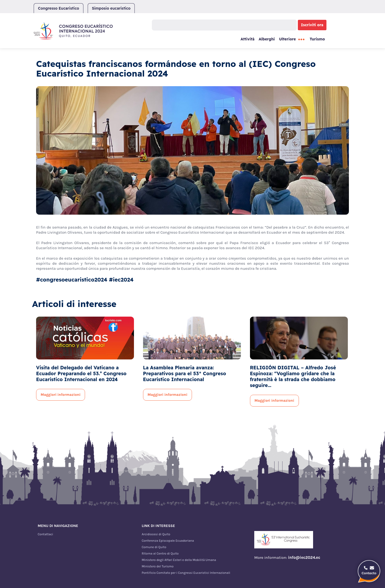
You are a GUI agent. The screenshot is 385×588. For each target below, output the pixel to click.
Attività (248, 39)
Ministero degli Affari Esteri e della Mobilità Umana (179, 560)
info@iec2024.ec (304, 557)
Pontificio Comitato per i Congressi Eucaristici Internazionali (186, 573)
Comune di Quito (154, 547)
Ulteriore (288, 39)
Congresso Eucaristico (59, 8)
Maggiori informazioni (61, 395)
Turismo (317, 39)
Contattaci (45, 534)
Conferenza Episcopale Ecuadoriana (168, 541)
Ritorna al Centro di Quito (160, 553)
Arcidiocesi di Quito (156, 534)
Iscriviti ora (312, 25)
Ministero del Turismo (158, 566)
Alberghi (267, 39)
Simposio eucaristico (111, 8)
